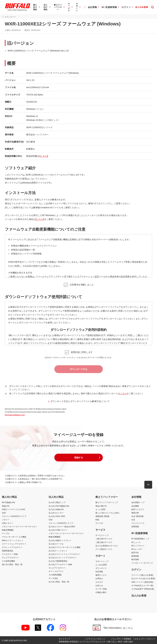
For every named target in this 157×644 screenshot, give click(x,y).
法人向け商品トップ (57, 502)
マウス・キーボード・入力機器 (14, 537)
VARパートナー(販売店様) (142, 582)
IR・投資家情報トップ (140, 539)
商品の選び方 (101, 506)
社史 (133, 520)
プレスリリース (138, 523)
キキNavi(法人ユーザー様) (142, 585)
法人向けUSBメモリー (58, 530)
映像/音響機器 (8, 530)
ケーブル (6, 533)
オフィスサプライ (56, 571)
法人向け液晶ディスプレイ (60, 540)
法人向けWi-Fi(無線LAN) (59, 506)
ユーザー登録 (101, 589)
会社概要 (135, 506)
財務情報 (135, 556)
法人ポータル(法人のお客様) (143, 578)
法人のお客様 (139, 595)
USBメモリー (8, 523)
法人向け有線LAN (56, 509)
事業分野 (135, 513)
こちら (123, 393)
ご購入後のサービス (104, 542)
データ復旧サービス (104, 549)
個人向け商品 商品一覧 (12, 564)
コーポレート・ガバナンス (142, 563)
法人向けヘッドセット (58, 551)
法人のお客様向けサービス (107, 546)
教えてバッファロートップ (107, 502)
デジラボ (99, 523)
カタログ (99, 582)
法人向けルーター (56, 513)
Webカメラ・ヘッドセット (13, 540)
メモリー (6, 520)
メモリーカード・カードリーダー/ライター (19, 526)
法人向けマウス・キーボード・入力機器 (65, 547)
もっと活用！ (101, 509)
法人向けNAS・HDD (57, 516)
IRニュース (136, 542)
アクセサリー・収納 (10, 554)
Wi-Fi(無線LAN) (8, 502)
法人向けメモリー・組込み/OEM (62, 526)
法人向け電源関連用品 (58, 561)
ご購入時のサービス (104, 539)
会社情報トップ (138, 502)
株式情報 (135, 559)
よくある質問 (101, 565)
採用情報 (135, 526)
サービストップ (102, 535)
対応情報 (99, 572)
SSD (4, 513)
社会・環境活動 (137, 516)
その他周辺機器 (8, 561)
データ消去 (53, 578)
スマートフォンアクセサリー (14, 544)
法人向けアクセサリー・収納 (60, 564)
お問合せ (99, 578)
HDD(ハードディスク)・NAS (14, 509)
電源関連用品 (7, 551)
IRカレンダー (137, 549)
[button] (79, 458)
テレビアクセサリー (10, 557)
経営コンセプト (138, 509)
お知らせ (99, 585)
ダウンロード (101, 568)
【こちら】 (44, 156)
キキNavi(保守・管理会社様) (143, 589)
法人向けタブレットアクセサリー (63, 557)
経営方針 (135, 552)
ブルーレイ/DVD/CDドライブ (14, 516)
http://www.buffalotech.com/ (15, 415)
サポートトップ (102, 561)
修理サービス (101, 575)
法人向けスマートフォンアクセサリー (65, 554)
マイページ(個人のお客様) (142, 575)
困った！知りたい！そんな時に (108, 513)
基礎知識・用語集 (102, 516)
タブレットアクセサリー (12, 547)
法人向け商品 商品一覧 (59, 582)
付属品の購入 (101, 592)
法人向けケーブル (56, 544)
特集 (97, 520)
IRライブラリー (138, 546)
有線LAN (6, 506)
